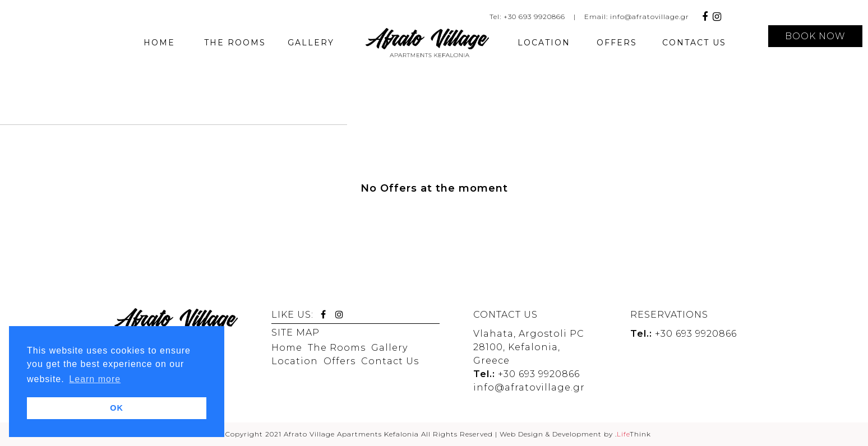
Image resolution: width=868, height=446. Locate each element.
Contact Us (390, 361)
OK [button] (117, 408)
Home (287, 348)
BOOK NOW (815, 36)
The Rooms (337, 348)
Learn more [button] (95, 379)
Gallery (389, 348)
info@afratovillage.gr (650, 17)
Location (295, 361)
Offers (340, 361)
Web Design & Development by (575, 434)
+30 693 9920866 (534, 17)
